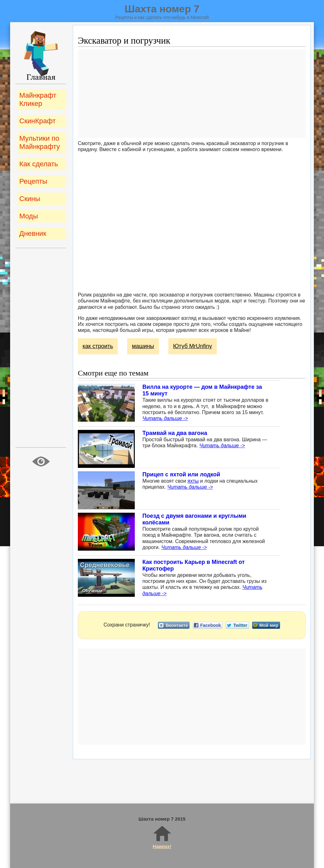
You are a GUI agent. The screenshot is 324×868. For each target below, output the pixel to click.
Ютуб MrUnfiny (193, 346)
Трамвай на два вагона (175, 433)
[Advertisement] (192, 94)
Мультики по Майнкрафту (40, 142)
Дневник (33, 233)
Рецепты (33, 181)
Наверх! (162, 837)
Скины (30, 199)
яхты (193, 481)
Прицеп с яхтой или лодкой (181, 474)
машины (143, 346)
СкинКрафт (37, 121)
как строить (98, 346)
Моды (29, 216)
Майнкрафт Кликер (38, 99)
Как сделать (39, 164)
